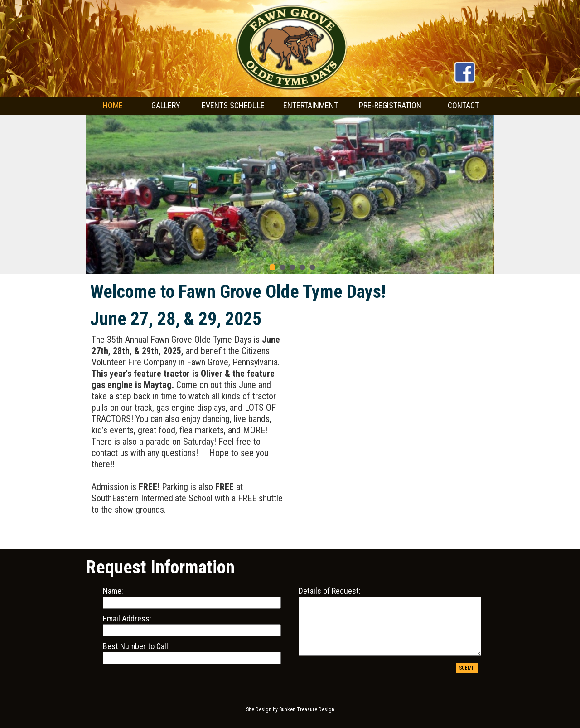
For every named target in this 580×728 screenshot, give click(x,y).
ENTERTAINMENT (311, 105)
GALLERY (166, 105)
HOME (113, 105)
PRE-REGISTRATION (390, 105)
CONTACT (463, 105)
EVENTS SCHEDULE (233, 105)
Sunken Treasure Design (307, 709)
